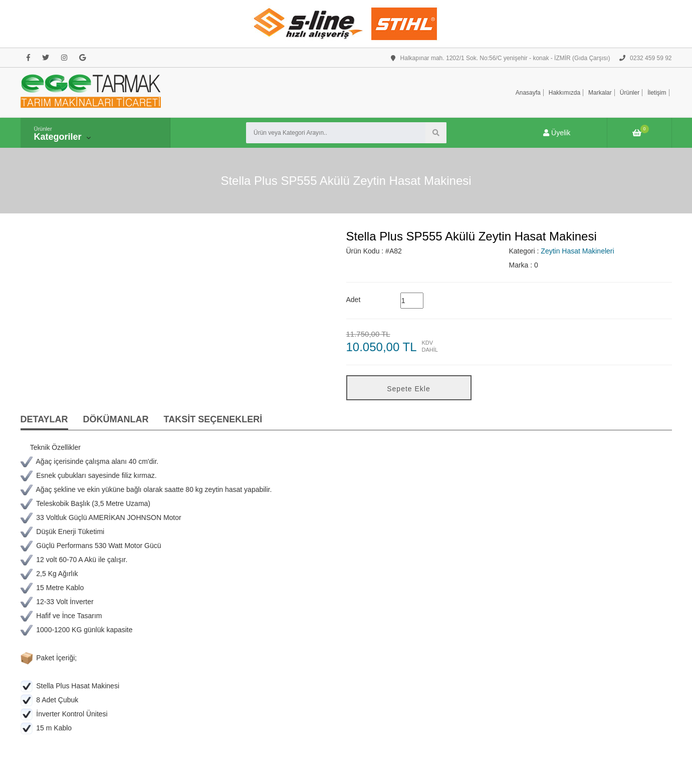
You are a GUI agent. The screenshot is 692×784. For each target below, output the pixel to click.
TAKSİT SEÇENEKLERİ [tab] (213, 419)
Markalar (600, 93)
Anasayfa (528, 93)
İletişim (657, 93)
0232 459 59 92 (646, 58)
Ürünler (630, 93)
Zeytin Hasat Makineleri (577, 251)
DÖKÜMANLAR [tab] (116, 419)
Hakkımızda (564, 93)
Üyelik (557, 133)
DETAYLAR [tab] (44, 419)
